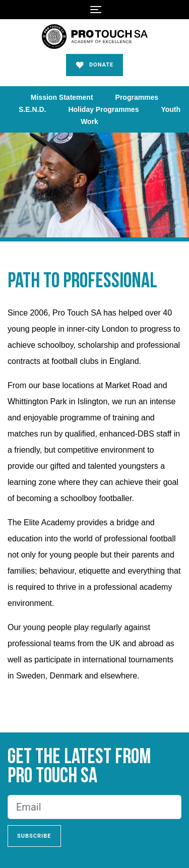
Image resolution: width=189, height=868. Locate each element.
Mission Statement (62, 97)
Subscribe (34, 836)
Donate (95, 65)
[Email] (94, 807)
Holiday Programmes (103, 109)
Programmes (137, 97)
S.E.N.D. (32, 109)
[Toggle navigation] (96, 10)
